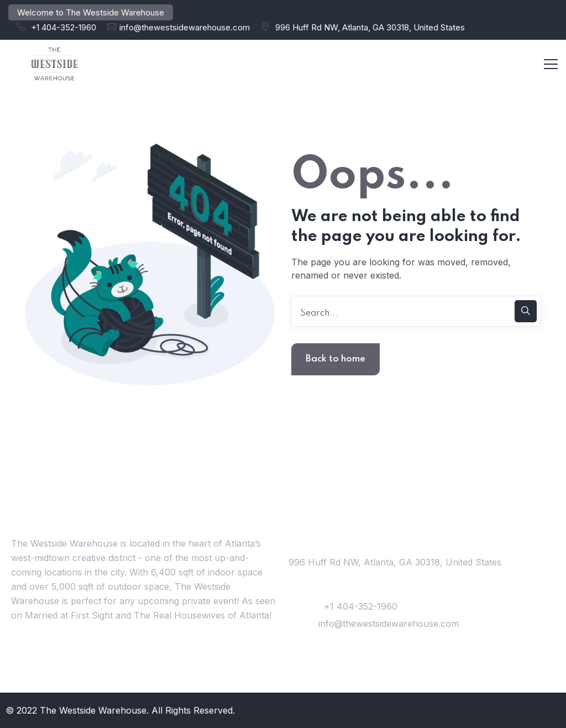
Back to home (336, 359)
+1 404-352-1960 (64, 27)
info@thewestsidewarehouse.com (185, 27)
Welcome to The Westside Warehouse (91, 12)
